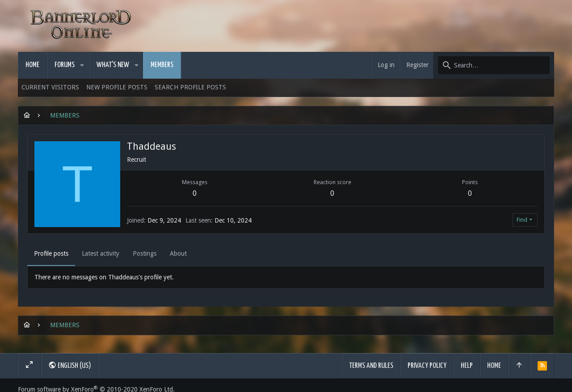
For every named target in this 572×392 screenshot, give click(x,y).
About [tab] (178, 253)
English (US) (70, 365)
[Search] (494, 65)
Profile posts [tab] (51, 253)
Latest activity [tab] (101, 253)
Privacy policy (427, 366)
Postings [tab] (145, 253)
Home (494, 366)
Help (467, 366)
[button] (82, 65)
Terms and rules (371, 366)
